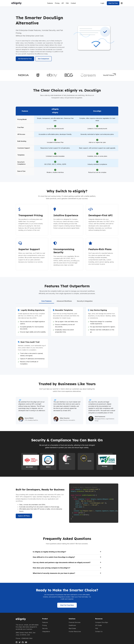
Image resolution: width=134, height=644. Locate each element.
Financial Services (75, 622)
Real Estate (72, 628)
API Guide (98, 625)
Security (45, 628)
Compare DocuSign (102, 622)
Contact (73, 3)
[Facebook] (23, 642)
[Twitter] (20, 642)
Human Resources (75, 631)
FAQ (67, 3)
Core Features (46, 301)
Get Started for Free (25, 59)
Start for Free (113, 3)
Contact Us (99, 631)
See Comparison (43, 59)
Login (102, 3)
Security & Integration (85, 301)
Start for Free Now (67, 605)
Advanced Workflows (64, 301)
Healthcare (72, 625)
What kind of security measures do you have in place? (67, 573)
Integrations (46, 631)
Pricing (57, 3)
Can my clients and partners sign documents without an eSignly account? (67, 562)
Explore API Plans (24, 516)
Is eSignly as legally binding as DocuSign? (67, 552)
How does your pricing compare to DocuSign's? (67, 568)
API (63, 3)
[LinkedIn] (17, 642)
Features (50, 3)
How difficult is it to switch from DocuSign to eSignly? (67, 557)
